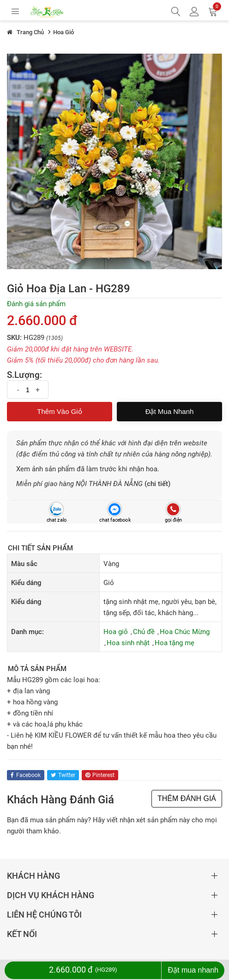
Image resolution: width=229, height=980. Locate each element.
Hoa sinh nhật (128, 643)
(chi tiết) (157, 484)
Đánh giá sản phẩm (36, 304)
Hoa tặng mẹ (175, 643)
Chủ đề (144, 632)
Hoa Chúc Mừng (185, 632)
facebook (26, 775)
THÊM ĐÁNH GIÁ (187, 798)
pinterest (100, 775)
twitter (63, 775)
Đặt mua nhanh (170, 411)
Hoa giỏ (116, 632)
